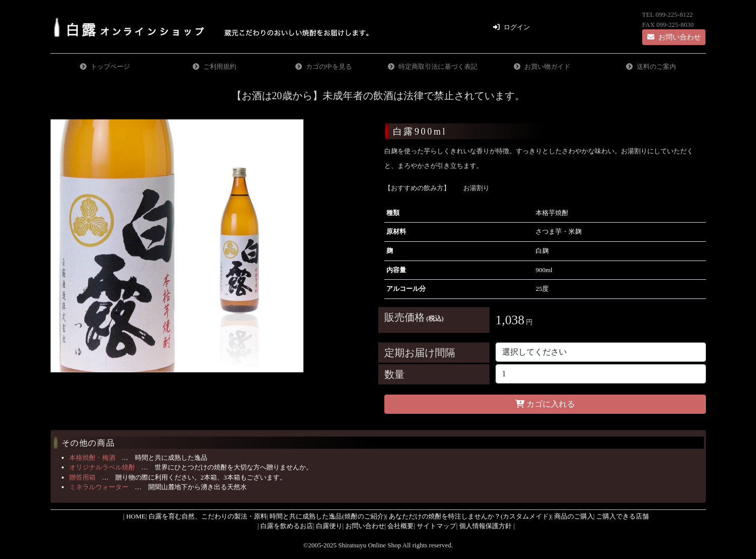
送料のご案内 (656, 67)
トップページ (110, 67)
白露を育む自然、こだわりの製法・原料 (208, 516)
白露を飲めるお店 (287, 526)
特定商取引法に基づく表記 (438, 67)
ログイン (517, 27)
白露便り (329, 526)
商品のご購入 (574, 516)
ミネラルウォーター (99, 487)
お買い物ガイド (547, 67)
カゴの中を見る (329, 67)
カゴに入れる (545, 404)
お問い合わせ (674, 37)
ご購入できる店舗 (622, 516)
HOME (136, 516)
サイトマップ (436, 526)
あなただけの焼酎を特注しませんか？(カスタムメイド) (470, 516)
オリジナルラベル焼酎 (102, 467)
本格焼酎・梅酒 (92, 458)
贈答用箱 (82, 477)
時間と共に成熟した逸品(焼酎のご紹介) (328, 516)
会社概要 (401, 526)
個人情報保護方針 (485, 526)
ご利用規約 (220, 67)
